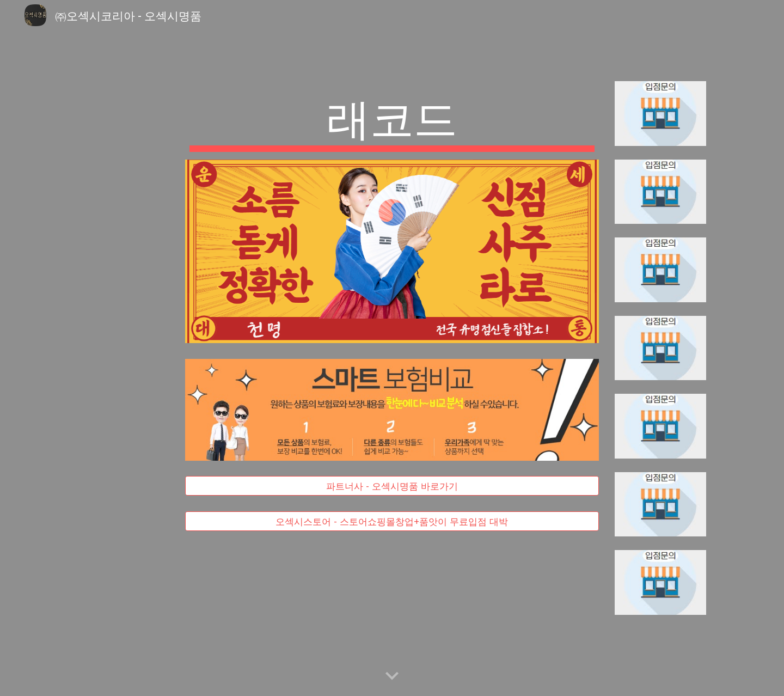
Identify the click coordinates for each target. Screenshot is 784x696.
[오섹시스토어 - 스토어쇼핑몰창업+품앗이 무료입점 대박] (392, 521)
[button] (392, 676)
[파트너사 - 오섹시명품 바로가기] (392, 486)
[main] (392, 120)
